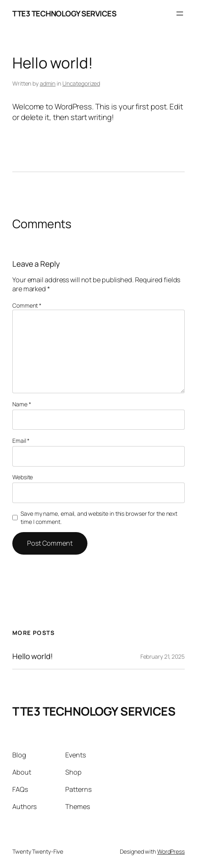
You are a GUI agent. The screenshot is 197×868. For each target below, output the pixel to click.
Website (23, 477)
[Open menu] (180, 14)
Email (21, 441)
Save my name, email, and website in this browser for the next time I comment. (99, 518)
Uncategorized (81, 83)
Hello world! (33, 656)
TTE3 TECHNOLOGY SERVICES (64, 14)
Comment (27, 305)
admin (48, 83)
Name (22, 404)
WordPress (171, 851)
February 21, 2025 (163, 656)
